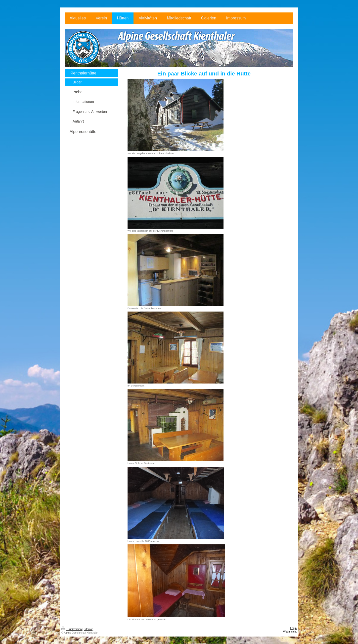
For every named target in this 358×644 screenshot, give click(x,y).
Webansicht (290, 632)
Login (293, 628)
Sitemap (89, 629)
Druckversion (72, 629)
